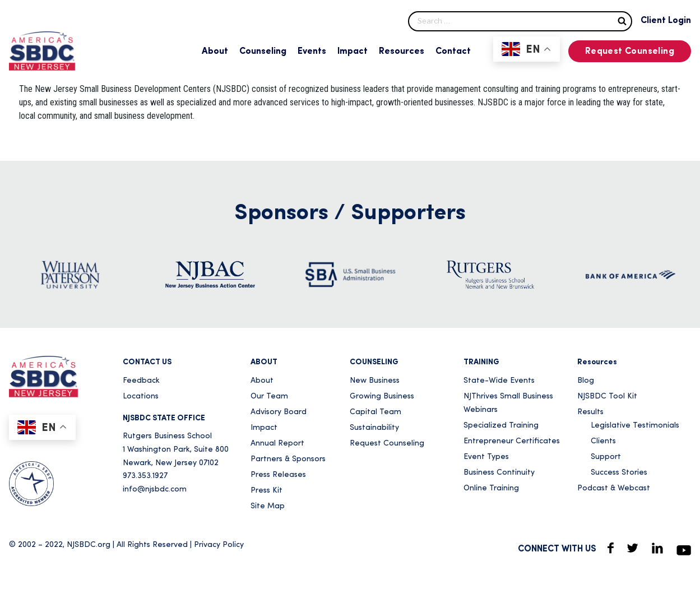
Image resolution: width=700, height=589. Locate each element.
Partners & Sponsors (288, 459)
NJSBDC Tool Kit (607, 396)
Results (590, 412)
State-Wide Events (499, 381)
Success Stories (619, 473)
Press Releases (278, 475)
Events (312, 52)
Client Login (666, 21)
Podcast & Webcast (614, 488)
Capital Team (376, 412)
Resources (402, 52)
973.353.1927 (145, 476)
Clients (603, 441)
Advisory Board (279, 412)
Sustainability (374, 428)
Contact (453, 52)
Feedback (141, 381)
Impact (353, 52)
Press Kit (266, 491)
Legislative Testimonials (635, 426)
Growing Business (382, 396)
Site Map (268, 506)
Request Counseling (630, 52)
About (215, 52)
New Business (375, 381)
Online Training (491, 488)
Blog (586, 381)
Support (606, 457)
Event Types (486, 457)
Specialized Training (501, 426)
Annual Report (277, 444)
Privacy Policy (219, 545)
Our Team (269, 396)
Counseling (263, 52)
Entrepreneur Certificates (512, 441)
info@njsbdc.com (155, 490)
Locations (141, 396)
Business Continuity (499, 473)
